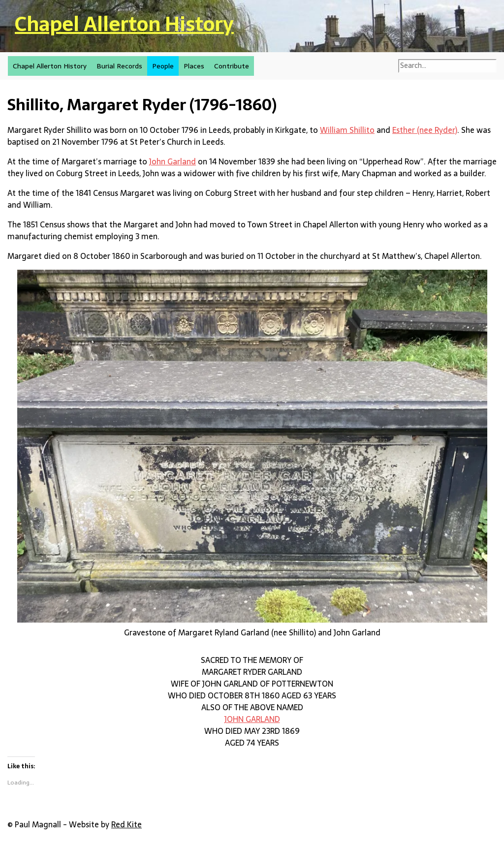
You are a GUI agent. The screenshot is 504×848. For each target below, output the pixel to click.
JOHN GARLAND (252, 719)
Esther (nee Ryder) (425, 130)
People (163, 66)
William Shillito (347, 130)
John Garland (173, 161)
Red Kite (126, 824)
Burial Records (119, 66)
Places (194, 66)
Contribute (232, 66)
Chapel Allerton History (124, 24)
